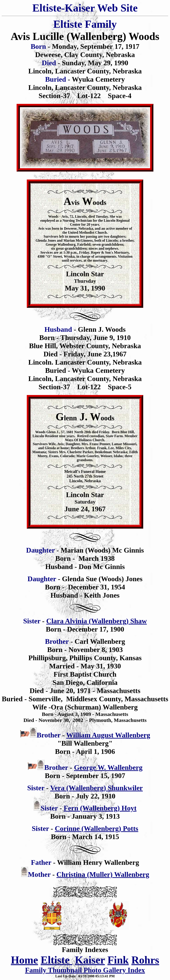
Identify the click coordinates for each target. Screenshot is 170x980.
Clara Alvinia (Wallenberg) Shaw (97, 621)
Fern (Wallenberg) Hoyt (100, 808)
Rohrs (145, 960)
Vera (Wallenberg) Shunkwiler (97, 788)
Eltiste (57, 960)
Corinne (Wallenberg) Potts (97, 828)
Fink (118, 960)
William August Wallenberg (108, 735)
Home (24, 960)
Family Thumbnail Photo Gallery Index (85, 970)
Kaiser (90, 960)
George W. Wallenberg (108, 767)
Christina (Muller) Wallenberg (103, 874)
